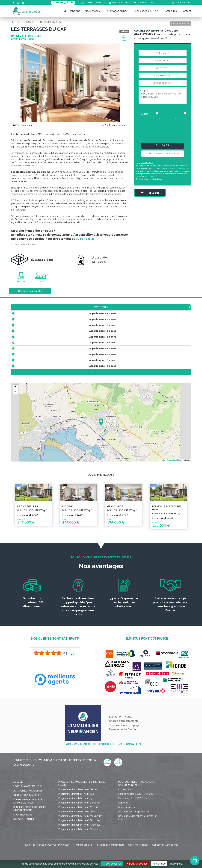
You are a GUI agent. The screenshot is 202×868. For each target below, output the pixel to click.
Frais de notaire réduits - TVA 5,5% (136, 797)
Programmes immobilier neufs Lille (76, 797)
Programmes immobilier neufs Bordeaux (79, 806)
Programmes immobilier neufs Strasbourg (80, 833)
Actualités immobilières (28, 794)
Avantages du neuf (119, 11)
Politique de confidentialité (110, 848)
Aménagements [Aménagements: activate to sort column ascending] (126, 307)
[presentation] (162, 131)
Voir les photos (22, 125)
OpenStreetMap (175, 464)
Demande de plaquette (30, 291)
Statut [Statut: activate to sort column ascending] (167, 307)
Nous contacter (24, 823)
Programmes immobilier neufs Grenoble (79, 828)
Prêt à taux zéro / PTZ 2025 (132, 802)
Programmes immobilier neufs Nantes (78, 793)
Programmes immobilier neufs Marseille (79, 811)
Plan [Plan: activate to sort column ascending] (150, 307)
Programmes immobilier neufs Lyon (77, 802)
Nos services (93, 11)
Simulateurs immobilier (27, 799)
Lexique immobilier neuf (28, 790)
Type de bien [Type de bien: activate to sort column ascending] (31, 307)
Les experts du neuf (148, 11)
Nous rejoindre (23, 818)
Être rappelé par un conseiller (163, 154)
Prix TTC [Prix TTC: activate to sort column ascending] (83, 307)
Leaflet (163, 464)
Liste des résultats (180, 24)
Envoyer (163, 146)
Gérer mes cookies (138, 848)
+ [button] (15, 391)
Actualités (171, 11)
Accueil (18, 786)
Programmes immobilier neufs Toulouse (79, 824)
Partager (150, 193)
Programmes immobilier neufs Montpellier (80, 820)
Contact (186, 11)
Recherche (72, 11)
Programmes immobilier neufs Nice (77, 815)
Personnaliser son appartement (134, 815)
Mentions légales (156, 179)
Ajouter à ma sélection (115, 125)
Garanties (123, 806)
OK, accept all (112, 864)
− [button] (15, 395)
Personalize (159, 864)
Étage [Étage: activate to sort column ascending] (101, 307)
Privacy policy (176, 864)
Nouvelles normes (128, 811)
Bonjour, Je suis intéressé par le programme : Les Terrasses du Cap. (163, 96)
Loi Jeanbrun (125, 793)
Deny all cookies (137, 864)
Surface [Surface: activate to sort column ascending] (62, 307)
